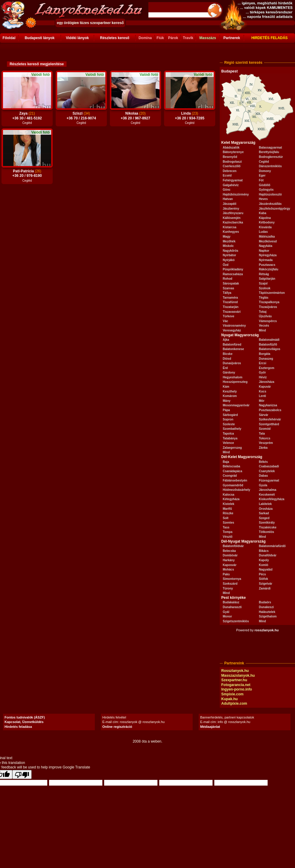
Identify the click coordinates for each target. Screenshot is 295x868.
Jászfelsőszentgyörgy (275, 209)
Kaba (262, 213)
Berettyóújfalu (269, 152)
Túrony (228, 588)
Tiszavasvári (232, 312)
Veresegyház (232, 330)
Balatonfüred (232, 345)
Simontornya (232, 579)
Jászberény (231, 209)
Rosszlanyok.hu (235, 671)
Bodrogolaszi (232, 162)
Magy (227, 237)
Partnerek (232, 38)
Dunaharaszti (232, 607)
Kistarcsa (230, 227)
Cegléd (264, 162)
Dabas (263, 476)
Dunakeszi (266, 607)
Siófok (264, 579)
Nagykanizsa (268, 405)
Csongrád (230, 476)
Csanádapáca (232, 471)
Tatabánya (230, 438)
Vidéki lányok (77, 38)
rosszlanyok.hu (267, 630)
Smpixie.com (232, 694)
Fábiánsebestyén (235, 480)
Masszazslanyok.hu (238, 676)
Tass (226, 527)
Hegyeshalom (233, 377)
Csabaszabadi (269, 466)
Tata (262, 434)
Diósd (227, 359)
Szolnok (265, 288)
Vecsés (264, 326)
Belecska (229, 551)
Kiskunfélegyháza (272, 499)
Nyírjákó (229, 260)
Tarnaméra (230, 298)
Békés (263, 462)
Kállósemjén (232, 218)
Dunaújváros (232, 363)
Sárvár (264, 415)
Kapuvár (265, 387)
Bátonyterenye (233, 152)
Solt (226, 518)
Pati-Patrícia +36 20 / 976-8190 (27, 174)
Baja (226, 462)
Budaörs (265, 602)
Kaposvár (230, 565)
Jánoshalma (268, 490)
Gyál (226, 612)
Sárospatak (231, 283)
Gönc (227, 190)
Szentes (228, 523)
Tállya (227, 293)
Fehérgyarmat (233, 180)
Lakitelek (265, 504)
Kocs (262, 391)
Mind (262, 330)
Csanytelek (267, 471)
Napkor (264, 251)
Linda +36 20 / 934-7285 (190, 116)
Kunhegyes (231, 232)
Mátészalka (267, 237)
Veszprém (266, 443)
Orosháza (266, 509)
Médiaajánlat (210, 727)
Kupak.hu (230, 699)
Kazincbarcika (233, 222)
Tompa (228, 532)
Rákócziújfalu (269, 269)
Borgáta (265, 354)
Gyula (263, 485)
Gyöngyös (266, 190)
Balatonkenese (233, 349)
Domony (265, 171)
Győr (262, 372)
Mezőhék (229, 241)
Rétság (264, 274)
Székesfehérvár (270, 419)
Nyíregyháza (268, 255)
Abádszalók (231, 148)
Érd (225, 368)
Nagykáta (265, 246)
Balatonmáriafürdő (272, 546)
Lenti (262, 396)
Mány (227, 401)
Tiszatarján (231, 307)
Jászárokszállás (270, 204)
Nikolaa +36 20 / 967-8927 (135, 116)
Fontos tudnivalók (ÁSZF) (25, 717)
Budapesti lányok (40, 38)
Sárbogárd (230, 415)
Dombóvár (230, 555)
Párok (173, 38)
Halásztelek (267, 612)
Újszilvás (265, 316)
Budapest (230, 71)
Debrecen (230, 171)
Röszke (228, 513)
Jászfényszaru (233, 213)
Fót (261, 180)
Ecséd (227, 175)
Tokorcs (265, 438)
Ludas (263, 232)
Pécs (262, 574)
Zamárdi (265, 588)
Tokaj (263, 312)
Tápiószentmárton (272, 293)
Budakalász (231, 602)
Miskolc (228, 246)
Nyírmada (266, 260)
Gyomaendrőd (233, 485)
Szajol (263, 283)
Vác (225, 321)
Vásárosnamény (234, 326)
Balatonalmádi (269, 340)
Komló (264, 565)
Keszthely (230, 391)
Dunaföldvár (268, 555)
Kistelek (228, 504)
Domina (145, 38)
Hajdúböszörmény (236, 194)
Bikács (264, 551)
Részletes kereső (115, 38)
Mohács (228, 569)
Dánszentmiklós (270, 166)
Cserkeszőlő (232, 166)
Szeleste (229, 424)
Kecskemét (267, 495)
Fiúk (160, 38)
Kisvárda (265, 227)
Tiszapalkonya (269, 302)
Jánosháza (267, 382)
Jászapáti (230, 204)
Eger (262, 175)
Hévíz (263, 377)
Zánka (263, 448)
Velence (228, 443)
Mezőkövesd (268, 241)
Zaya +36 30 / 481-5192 (27, 116)
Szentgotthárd (269, 424)
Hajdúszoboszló (270, 194)
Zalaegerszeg (232, 448)
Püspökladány (233, 269)
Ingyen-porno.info (237, 689)
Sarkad (264, 513)
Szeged (264, 518)
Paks (226, 574)
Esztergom (267, 368)
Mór (262, 401)
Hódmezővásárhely (236, 490)
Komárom (230, 396)
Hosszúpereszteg (235, 382)
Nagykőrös (231, 251)
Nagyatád (266, 569)
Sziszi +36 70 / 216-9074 (81, 116)
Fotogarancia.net (236, 685)
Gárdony (229, 372)
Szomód (265, 429)
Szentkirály (267, 523)
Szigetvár (265, 584)
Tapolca (228, 434)
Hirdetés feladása (18, 727)
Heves (263, 199)
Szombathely (232, 429)
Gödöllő (265, 185)
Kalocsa (228, 495)
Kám (226, 387)
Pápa (226, 410)
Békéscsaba (231, 466)
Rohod (228, 279)
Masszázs (208, 38)
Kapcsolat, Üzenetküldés (24, 722)
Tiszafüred (230, 302)
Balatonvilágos (270, 349)
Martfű (227, 509)
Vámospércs (268, 321)
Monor (227, 616)
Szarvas (228, 288)
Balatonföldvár (233, 546)
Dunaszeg (266, 359)
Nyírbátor (229, 255)
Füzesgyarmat (269, 480)
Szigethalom (268, 616)
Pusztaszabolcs (270, 410)
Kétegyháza (231, 499)
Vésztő (228, 537)
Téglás (264, 298)
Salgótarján (267, 279)
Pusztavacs (267, 265)
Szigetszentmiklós (236, 621)
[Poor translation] (22, 774)
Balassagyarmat (270, 148)
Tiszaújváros (268, 307)
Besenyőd (230, 157)
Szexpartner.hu (234, 680)
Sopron (228, 419)
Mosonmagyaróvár (236, 405)
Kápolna (265, 218)
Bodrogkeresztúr (271, 157)
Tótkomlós (267, 532)
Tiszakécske (268, 527)
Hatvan (228, 199)
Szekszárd (230, 584)
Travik (188, 38)
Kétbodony (267, 222)
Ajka (226, 340)
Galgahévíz (231, 185)
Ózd (226, 265)
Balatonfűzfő (268, 345)
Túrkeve (228, 316)
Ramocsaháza (233, 274)
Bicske (228, 354)
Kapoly (264, 560)
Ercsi (262, 363)
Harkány (229, 560)
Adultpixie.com (234, 703)
